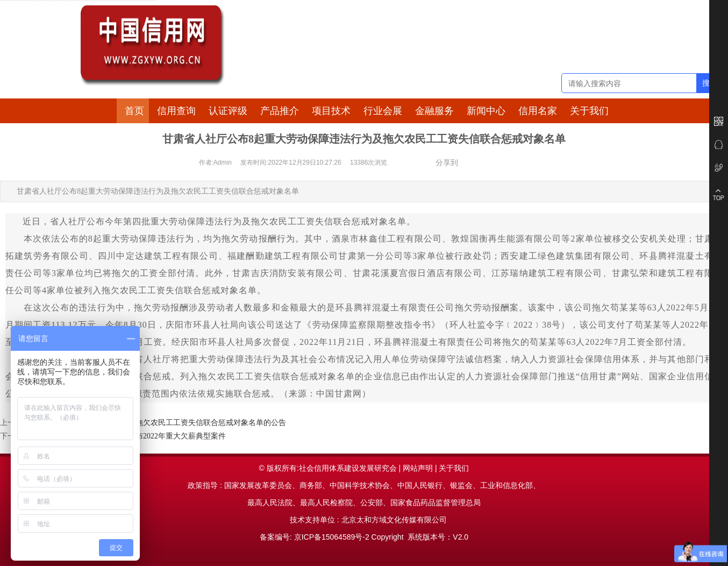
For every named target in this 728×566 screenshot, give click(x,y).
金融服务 (434, 111)
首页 (134, 111)
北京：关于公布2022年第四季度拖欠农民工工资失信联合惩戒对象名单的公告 (158, 423)
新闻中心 (486, 111)
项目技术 (331, 111)
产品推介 (280, 111)
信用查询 (176, 111)
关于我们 (589, 111)
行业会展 (383, 111)
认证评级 (228, 111)
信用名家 (538, 111)
